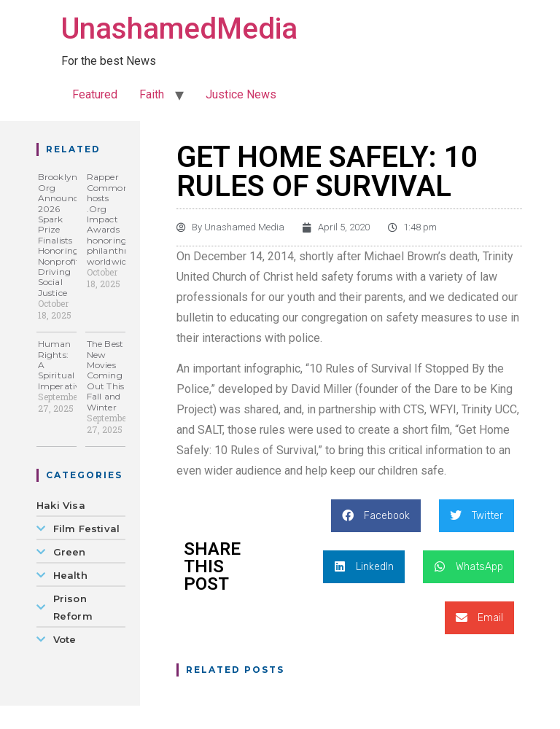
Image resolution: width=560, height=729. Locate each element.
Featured (95, 94)
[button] (376, 516)
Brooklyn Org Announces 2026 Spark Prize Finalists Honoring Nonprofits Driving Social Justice (62, 234)
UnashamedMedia (179, 29)
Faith (152, 94)
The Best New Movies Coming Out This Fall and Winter (105, 375)
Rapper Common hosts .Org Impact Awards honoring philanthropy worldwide (115, 219)
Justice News (241, 94)
